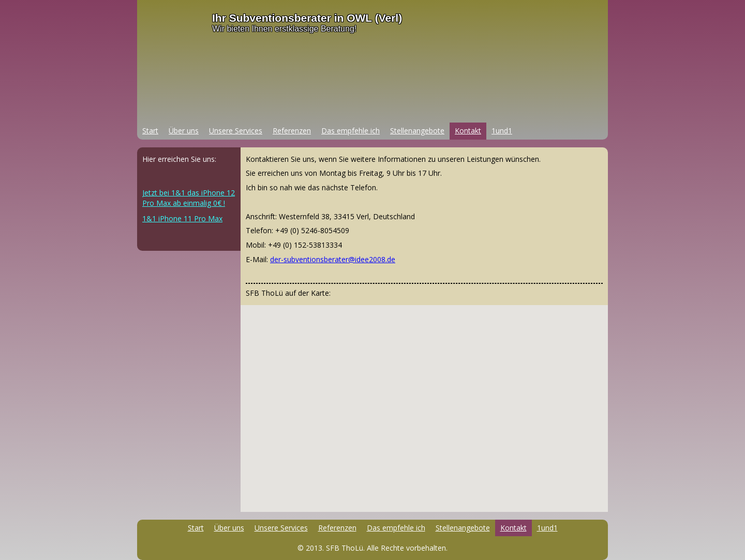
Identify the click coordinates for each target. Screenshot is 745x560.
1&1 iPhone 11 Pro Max (182, 218)
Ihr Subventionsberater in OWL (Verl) (307, 18)
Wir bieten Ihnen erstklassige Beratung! (284, 29)
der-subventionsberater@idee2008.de (333, 259)
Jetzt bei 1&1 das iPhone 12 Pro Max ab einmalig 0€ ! (189, 198)
